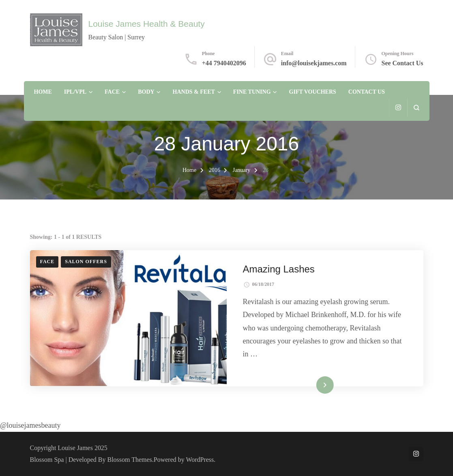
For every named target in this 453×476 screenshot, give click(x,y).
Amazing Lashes (279, 269)
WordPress (200, 460)
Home (43, 92)
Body (146, 92)
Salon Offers (86, 262)
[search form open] (416, 108)
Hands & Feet (194, 92)
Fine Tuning (252, 92)
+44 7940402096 (224, 63)
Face (112, 92)
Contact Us (367, 92)
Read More (313, 385)
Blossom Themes (130, 460)
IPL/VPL (75, 92)
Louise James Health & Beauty (147, 24)
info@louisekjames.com (314, 63)
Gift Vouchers (313, 92)
